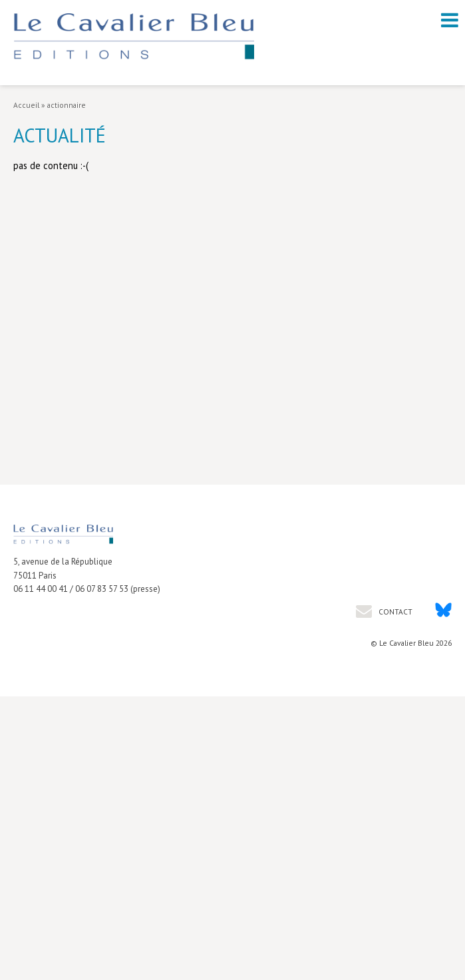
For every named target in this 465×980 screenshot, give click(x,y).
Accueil (26, 105)
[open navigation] (450, 20)
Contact (394, 612)
